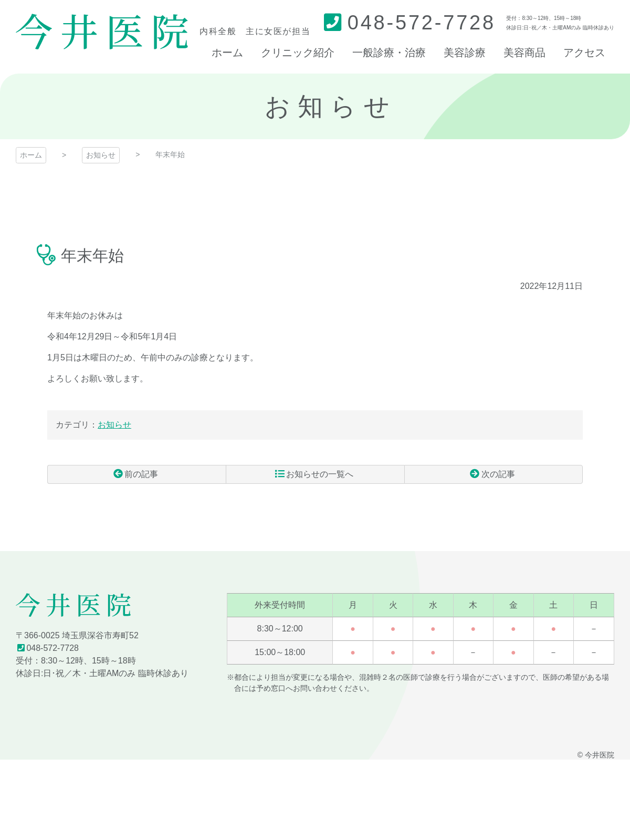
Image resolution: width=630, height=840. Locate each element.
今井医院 (102, 32)
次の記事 (498, 474)
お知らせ (101, 155)
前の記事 (141, 474)
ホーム (31, 155)
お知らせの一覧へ (320, 474)
